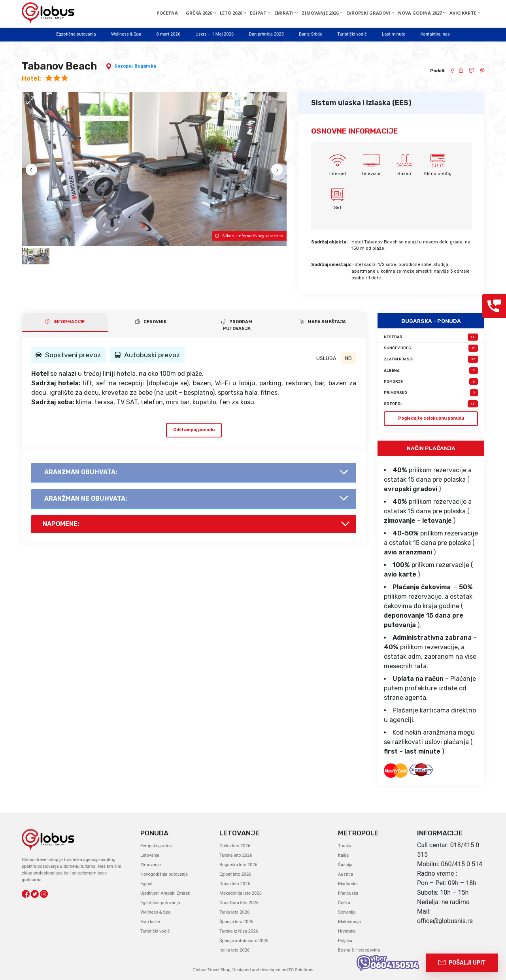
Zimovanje (151, 865)
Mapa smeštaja (323, 322)
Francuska (348, 893)
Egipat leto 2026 (235, 874)
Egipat (146, 884)
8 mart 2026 (169, 34)
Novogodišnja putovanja (164, 874)
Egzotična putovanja (76, 34)
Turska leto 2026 (236, 855)
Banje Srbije (311, 34)
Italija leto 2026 (234, 950)
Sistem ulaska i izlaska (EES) (361, 103)
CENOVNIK (151, 322)
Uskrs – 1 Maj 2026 (215, 34)
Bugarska (145, 66)
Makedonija (349, 922)
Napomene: (61, 524)
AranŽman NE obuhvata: (86, 498)
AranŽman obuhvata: (81, 472)
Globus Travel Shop (211, 970)
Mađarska (348, 884)
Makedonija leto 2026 (241, 893)
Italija (343, 855)
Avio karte (150, 922)
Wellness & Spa (126, 34)
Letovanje (150, 855)
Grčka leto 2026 (235, 846)
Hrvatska (347, 931)
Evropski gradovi (157, 846)
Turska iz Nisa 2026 (239, 931)
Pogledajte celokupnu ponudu (431, 418)
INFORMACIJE (65, 322)
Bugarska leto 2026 (238, 865)
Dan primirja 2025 (266, 34)
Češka (344, 903)
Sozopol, (124, 66)
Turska (345, 846)
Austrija (346, 874)
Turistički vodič (352, 34)
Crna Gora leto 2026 (239, 903)
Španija (345, 865)
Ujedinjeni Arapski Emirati (165, 893)
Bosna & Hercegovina (359, 950)
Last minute (394, 34)
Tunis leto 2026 (234, 912)
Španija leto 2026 (236, 922)
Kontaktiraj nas (435, 34)
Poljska (345, 941)
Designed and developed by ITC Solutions (272, 970)
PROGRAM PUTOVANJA (237, 325)
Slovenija (347, 912)
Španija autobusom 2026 (244, 941)
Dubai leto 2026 (235, 884)
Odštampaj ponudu (194, 430)
